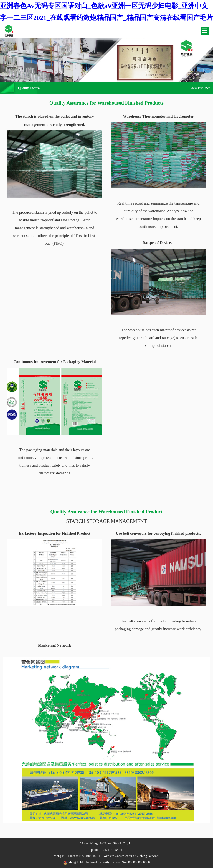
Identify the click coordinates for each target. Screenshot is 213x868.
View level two (200, 88)
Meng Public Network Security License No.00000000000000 (107, 862)
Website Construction (118, 856)
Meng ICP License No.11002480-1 (77, 856)
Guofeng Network (147, 856)
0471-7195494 (112, 850)
